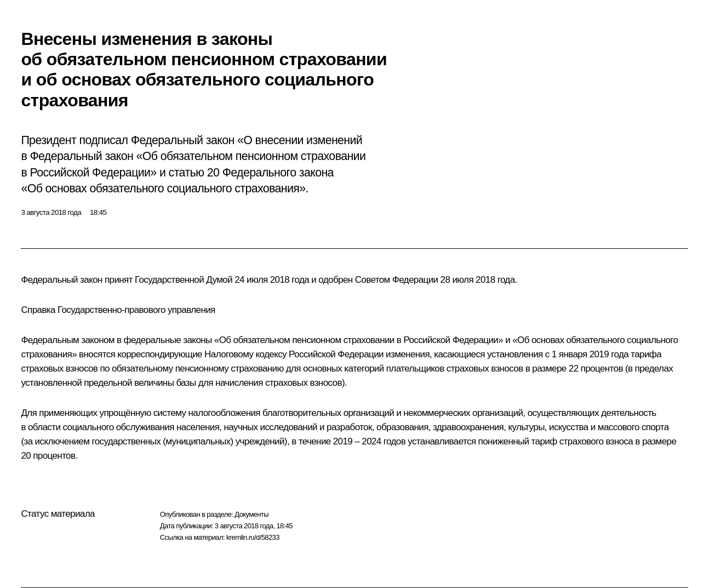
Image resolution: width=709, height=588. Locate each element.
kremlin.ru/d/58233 (253, 537)
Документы (251, 514)
